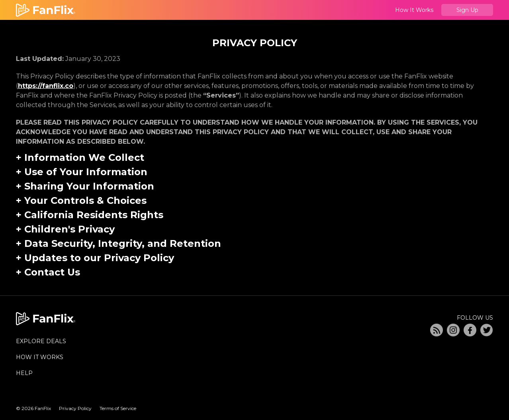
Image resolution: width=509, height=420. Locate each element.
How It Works (414, 10)
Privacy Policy (75, 408)
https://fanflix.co (46, 86)
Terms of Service (118, 408)
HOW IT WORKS (40, 357)
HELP (24, 373)
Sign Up (467, 10)
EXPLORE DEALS (41, 341)
